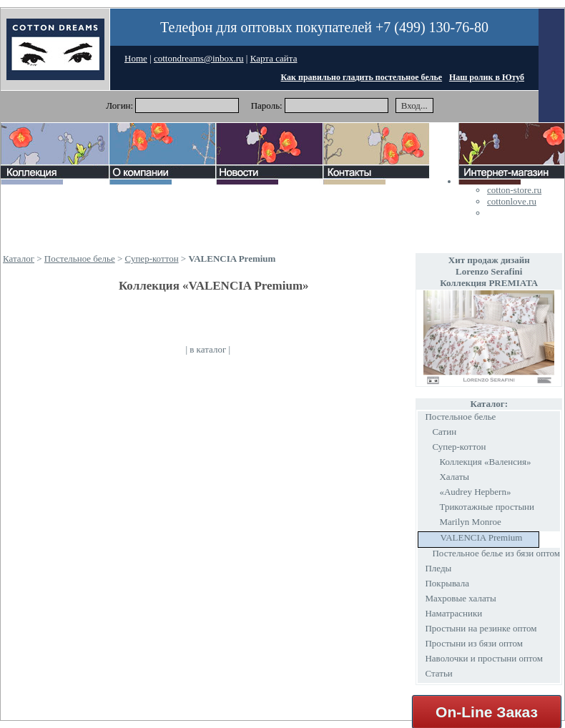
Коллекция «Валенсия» (485, 462)
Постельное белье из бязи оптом (496, 553)
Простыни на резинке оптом (481, 628)
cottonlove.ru (512, 201)
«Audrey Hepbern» (475, 492)
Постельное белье (80, 259)
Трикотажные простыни (487, 507)
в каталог (208, 349)
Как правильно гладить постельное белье (362, 77)
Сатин (444, 432)
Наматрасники (453, 613)
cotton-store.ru (514, 190)
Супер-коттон (152, 259)
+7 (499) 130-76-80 (432, 27)
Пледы (438, 568)
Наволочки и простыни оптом (484, 658)
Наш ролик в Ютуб (487, 77)
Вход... (414, 105)
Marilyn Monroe (470, 522)
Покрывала (447, 583)
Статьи (438, 673)
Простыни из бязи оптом (473, 643)
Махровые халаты (460, 598)
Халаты (454, 477)
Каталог (19, 259)
